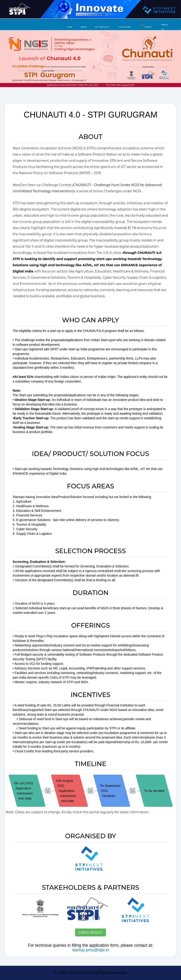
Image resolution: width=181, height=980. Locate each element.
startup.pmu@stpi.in (90, 950)
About (84, 27)
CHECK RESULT (90, 932)
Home (70, 27)
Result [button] (146, 26)
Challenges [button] (125, 27)
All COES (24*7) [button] (102, 27)
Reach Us (165, 27)
